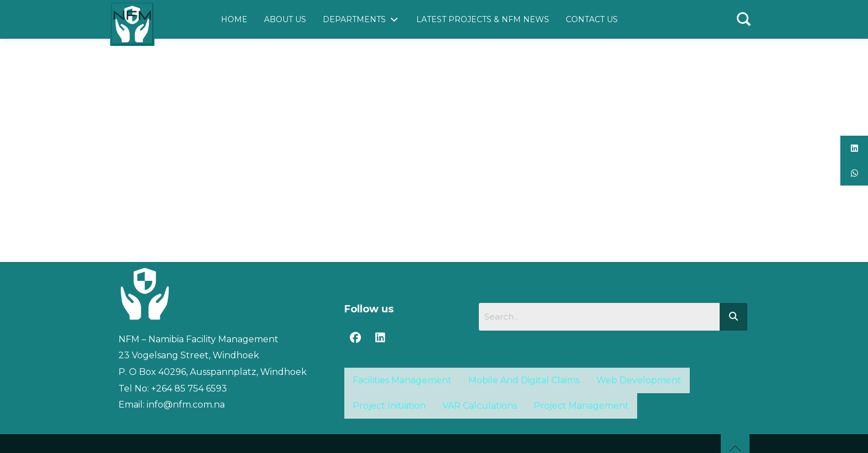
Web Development (639, 380)
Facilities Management (402, 380)
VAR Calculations (480, 406)
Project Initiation (389, 406)
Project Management (581, 406)
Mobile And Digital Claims (524, 380)
